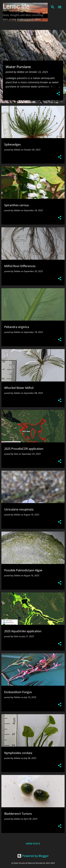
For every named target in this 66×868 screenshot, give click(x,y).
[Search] (53, 7)
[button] (58, 94)
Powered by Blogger (33, 856)
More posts (33, 844)
